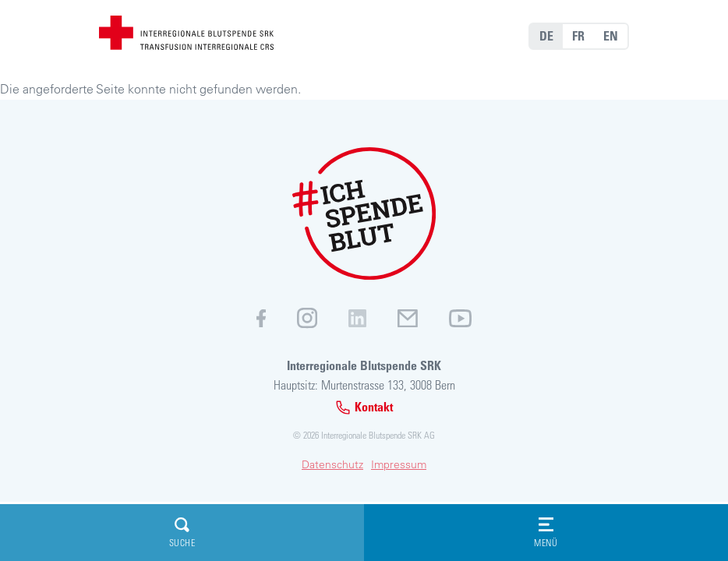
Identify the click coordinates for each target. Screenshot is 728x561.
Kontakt (364, 407)
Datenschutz (332, 464)
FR (578, 36)
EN (611, 36)
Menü (546, 533)
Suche (182, 533)
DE (546, 36)
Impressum (399, 464)
